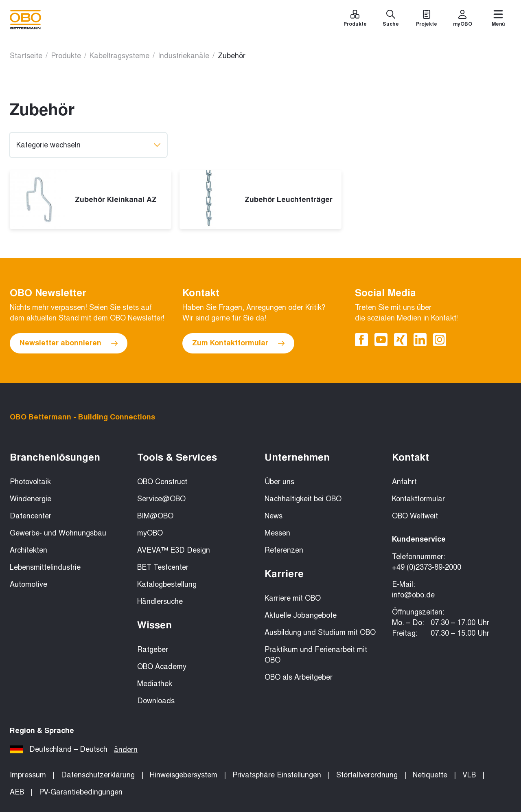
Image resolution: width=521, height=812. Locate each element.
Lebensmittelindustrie (45, 567)
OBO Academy (162, 667)
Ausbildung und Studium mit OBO (320, 632)
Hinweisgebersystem (184, 775)
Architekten (28, 550)
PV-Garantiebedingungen (81, 792)
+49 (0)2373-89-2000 (427, 567)
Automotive (28, 584)
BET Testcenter (163, 567)
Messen (277, 533)
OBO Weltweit (415, 516)
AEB (17, 792)
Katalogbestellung (167, 584)
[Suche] (391, 20)
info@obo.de (413, 595)
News (274, 516)
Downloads (156, 701)
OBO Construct (162, 482)
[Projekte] (427, 20)
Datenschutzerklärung (98, 775)
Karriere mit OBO (293, 598)
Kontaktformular (418, 499)
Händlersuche (160, 601)
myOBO (150, 533)
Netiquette (430, 775)
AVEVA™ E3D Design (174, 550)
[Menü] (498, 20)
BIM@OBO (155, 516)
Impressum (28, 775)
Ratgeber (153, 650)
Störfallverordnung (367, 775)
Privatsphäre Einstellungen (277, 775)
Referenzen (284, 550)
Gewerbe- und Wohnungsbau (58, 533)
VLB (469, 775)
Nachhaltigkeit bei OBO (303, 499)
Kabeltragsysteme (119, 56)
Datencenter (31, 516)
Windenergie (31, 499)
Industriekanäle (184, 56)
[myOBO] (462, 20)
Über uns (279, 482)
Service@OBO (161, 499)
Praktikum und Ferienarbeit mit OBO (316, 655)
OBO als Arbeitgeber (299, 677)
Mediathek (155, 684)
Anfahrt (404, 482)
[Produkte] (355, 20)
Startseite (26, 56)
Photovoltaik (30, 482)
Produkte (66, 56)
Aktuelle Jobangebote (301, 615)
